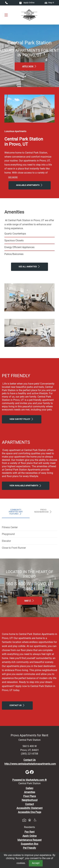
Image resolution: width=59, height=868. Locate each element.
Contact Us (17, 705)
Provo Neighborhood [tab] (43, 511)
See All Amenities (29, 267)
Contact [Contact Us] (29, 804)
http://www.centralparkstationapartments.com (30, 764)
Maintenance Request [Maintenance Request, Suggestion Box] (29, 840)
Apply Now (30, 66)
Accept (36, 863)
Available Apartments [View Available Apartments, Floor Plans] (30, 185)
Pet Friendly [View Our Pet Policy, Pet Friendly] (29, 848)
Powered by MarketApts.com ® (29, 780)
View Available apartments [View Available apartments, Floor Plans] (26, 486)
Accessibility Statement (29, 808)
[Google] (28, 772)
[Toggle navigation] (6, 15)
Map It (49, 3)
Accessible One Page (29, 812)
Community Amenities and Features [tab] (16, 512)
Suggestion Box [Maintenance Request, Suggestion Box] (29, 844)
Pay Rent (29, 832)
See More (13, 177)
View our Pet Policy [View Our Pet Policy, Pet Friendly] (22, 419)
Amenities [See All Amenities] (30, 792)
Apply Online (27, 3)
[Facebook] (32, 772)
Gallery (29, 788)
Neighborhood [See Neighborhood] (30, 800)
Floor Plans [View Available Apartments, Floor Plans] (30, 796)
